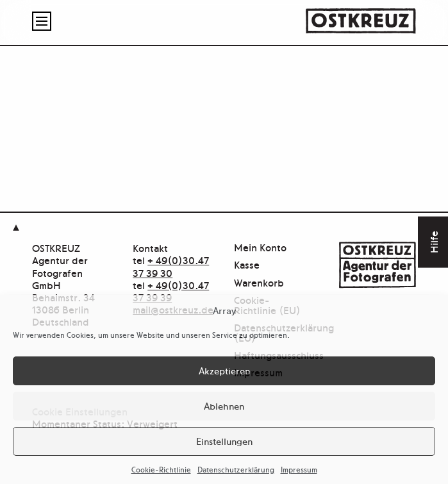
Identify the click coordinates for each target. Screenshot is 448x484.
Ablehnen (224, 405)
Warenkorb (259, 283)
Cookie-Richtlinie (161, 469)
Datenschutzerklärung (236, 469)
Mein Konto (260, 248)
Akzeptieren (224, 370)
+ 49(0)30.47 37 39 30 (171, 266)
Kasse (247, 265)
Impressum (299, 469)
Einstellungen (224, 441)
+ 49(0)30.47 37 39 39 (171, 291)
